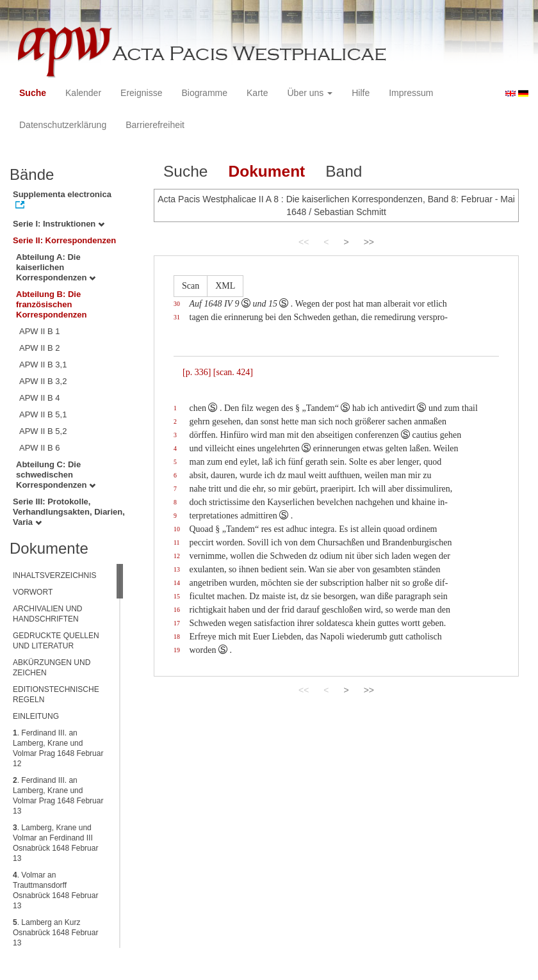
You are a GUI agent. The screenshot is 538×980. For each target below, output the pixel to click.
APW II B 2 (40, 348)
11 (176, 542)
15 (177, 596)
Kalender (83, 93)
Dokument (266, 171)
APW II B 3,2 (43, 381)
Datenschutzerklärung (63, 125)
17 (177, 623)
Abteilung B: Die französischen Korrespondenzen (52, 304)
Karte (257, 93)
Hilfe (361, 93)
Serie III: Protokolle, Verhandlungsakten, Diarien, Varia (69, 512)
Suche (33, 93)
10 (177, 529)
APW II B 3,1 (43, 365)
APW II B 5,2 (43, 431)
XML (225, 286)
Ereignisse (141, 93)
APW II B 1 (40, 331)
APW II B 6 (40, 448)
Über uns (310, 93)
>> (369, 242)
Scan (191, 286)
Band (344, 171)
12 (177, 556)
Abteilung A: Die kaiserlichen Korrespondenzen (56, 267)
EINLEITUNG (36, 716)
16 (177, 610)
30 (177, 304)
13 (177, 569)
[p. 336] (197, 372)
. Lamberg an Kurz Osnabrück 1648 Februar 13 (55, 933)
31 (177, 317)
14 (177, 583)
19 (177, 650)
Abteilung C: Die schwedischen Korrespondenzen (56, 475)
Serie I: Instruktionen (59, 224)
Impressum (411, 93)
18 (177, 637)
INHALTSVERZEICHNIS (54, 575)
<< (304, 242)
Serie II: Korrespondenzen (64, 240)
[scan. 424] (233, 372)
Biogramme (204, 93)
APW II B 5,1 (43, 414)
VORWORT (33, 592)
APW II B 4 (40, 398)
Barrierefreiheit (155, 125)
